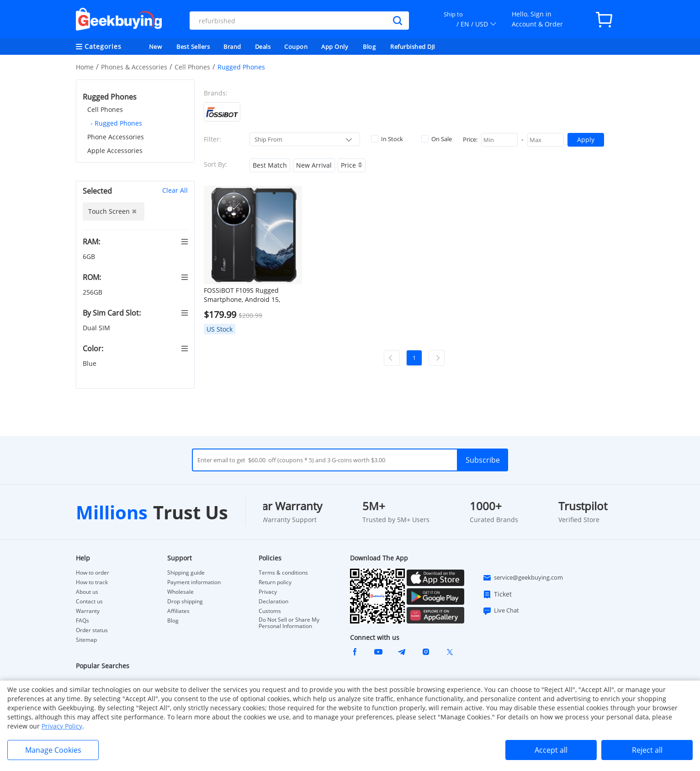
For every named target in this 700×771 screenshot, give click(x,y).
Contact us (89, 602)
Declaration (273, 602)
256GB (93, 292)
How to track (92, 582)
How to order (93, 573)
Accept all (551, 750)
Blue (90, 363)
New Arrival (314, 165)
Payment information (194, 582)
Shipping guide (186, 573)
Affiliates (178, 611)
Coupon (296, 47)
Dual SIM (97, 328)
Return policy (275, 582)
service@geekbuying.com (523, 578)
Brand (232, 47)
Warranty (88, 611)
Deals (263, 47)
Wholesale (180, 592)
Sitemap (86, 640)
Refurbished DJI (413, 47)
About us (87, 592)
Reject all (647, 750)
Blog (369, 47)
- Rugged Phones (116, 123)
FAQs (82, 621)
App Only (335, 47)
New (156, 47)
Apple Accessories (115, 151)
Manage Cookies (53, 750)
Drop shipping (185, 602)
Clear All (175, 190)
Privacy (268, 592)
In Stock (387, 139)
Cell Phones (192, 67)
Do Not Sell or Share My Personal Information (289, 623)
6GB (90, 256)
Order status (92, 630)
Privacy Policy (62, 726)
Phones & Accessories (134, 67)
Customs (270, 611)
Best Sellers (193, 47)
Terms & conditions (283, 573)
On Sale (437, 139)
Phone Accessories (116, 137)
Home (85, 67)
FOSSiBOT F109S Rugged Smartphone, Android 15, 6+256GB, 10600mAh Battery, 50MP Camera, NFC (248, 295)
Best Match (270, 165)
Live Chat (501, 611)
